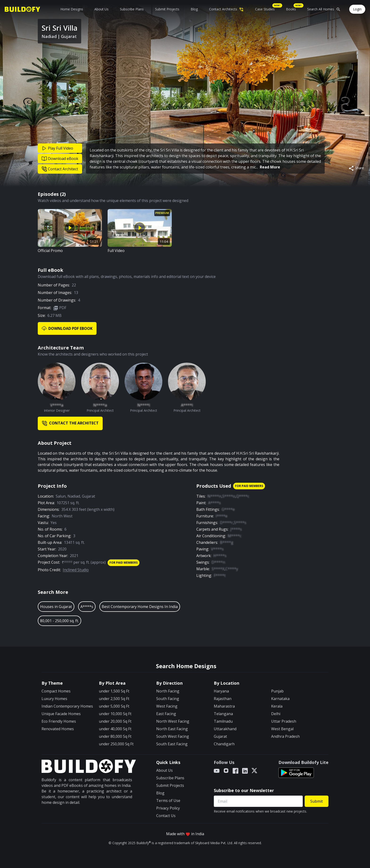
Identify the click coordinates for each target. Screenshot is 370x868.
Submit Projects (167, 9)
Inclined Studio (76, 570)
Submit (317, 801)
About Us (101, 9)
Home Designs (72, 9)
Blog (194, 9)
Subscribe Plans (132, 9)
